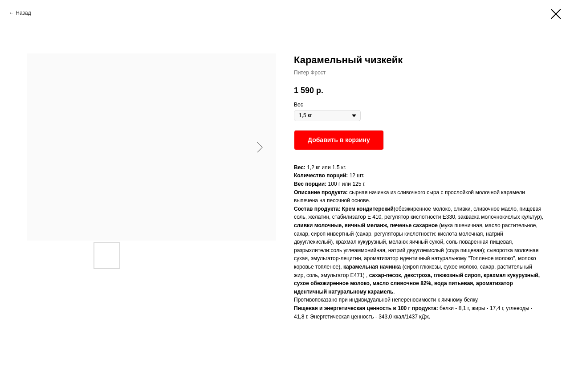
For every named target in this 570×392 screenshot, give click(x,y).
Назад (23, 13)
